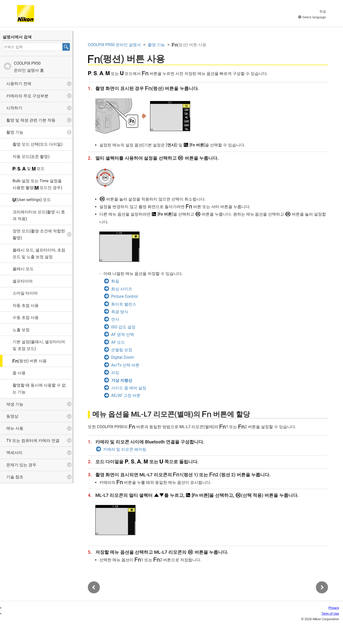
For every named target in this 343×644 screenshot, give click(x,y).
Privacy (334, 608)
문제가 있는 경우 (21, 465)
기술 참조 (15, 477)
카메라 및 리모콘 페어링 (125, 449)
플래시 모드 (23, 269)
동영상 (12, 416)
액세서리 (14, 453)
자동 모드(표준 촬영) (31, 157)
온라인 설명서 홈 (29, 67)
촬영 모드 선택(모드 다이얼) (38, 144)
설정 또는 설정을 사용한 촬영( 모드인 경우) (37, 184)
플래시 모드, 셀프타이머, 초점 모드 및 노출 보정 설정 (39, 253)
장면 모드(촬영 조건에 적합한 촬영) (39, 234)
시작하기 (14, 108)
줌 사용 (19, 373)
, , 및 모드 (29, 169)
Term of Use (330, 614)
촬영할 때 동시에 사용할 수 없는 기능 (39, 389)
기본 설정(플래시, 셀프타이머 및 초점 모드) (39, 345)
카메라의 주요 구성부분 (27, 96)
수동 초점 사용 (26, 317)
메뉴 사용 (15, 428)
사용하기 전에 (19, 84)
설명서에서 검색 (17, 37)
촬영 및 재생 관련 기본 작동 (31, 120)
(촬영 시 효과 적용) (39, 215)
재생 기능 (15, 404)
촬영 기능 (15, 132)
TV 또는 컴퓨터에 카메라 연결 (33, 441)
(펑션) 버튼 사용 (30, 361)
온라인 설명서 (114, 45)
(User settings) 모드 (32, 200)
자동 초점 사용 (26, 305)
